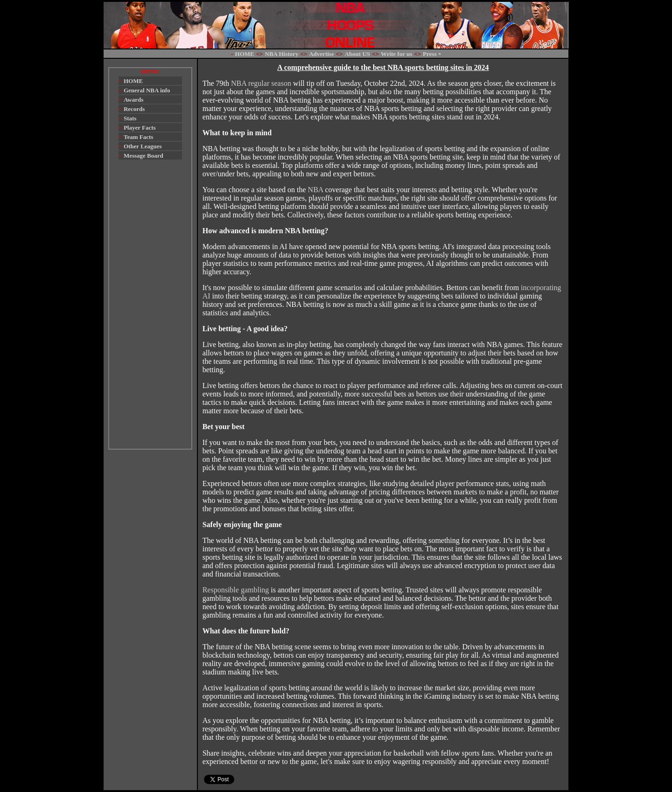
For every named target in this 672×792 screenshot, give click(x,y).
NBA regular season (261, 83)
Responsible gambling (236, 590)
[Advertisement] (150, 309)
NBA (316, 190)
